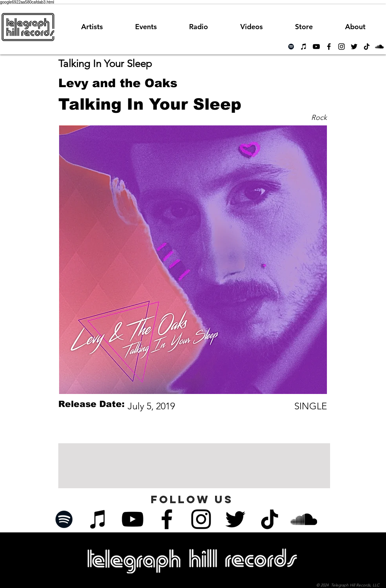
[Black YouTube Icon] (316, 47)
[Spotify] (291, 47)
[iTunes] (304, 47)
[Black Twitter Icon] (354, 47)
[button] (199, 27)
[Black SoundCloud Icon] (379, 47)
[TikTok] (367, 47)
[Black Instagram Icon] (341, 47)
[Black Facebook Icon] (329, 47)
